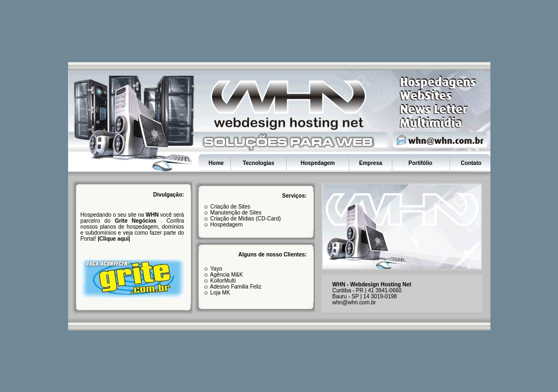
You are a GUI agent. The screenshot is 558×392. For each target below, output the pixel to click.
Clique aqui (114, 239)
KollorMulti (222, 281)
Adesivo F (222, 287)
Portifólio (421, 163)
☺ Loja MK (217, 293)
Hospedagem (318, 163)
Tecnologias (259, 163)
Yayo (216, 269)
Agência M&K (226, 275)
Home (216, 163)
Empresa (371, 163)
